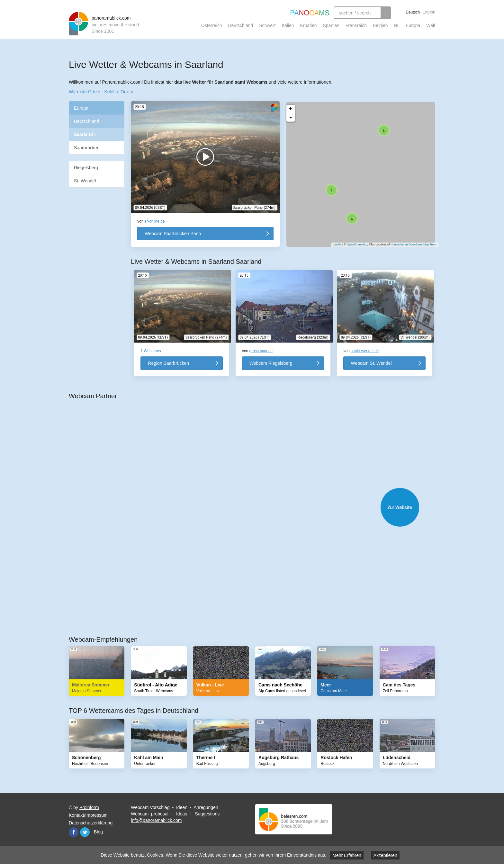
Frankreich (356, 25)
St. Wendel (85, 181)
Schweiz (267, 25)
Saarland (85, 135)
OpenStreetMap (354, 244)
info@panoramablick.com (156, 820)
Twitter (85, 832)
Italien (288, 25)
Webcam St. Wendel (371, 363)
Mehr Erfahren (347, 855)
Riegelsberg (86, 168)
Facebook (74, 832)
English (429, 12)
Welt (431, 25)
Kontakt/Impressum (88, 815)
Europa (413, 25)
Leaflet (334, 244)
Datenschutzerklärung (91, 823)
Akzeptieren (385, 855)
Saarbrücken (87, 148)
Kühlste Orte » (119, 92)
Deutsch (413, 12)
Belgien (380, 25)
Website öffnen (258, 507)
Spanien (331, 25)
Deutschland (240, 25)
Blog (98, 832)
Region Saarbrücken (168, 363)
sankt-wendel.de (365, 351)
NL (397, 25)
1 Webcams (151, 351)
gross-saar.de (261, 351)
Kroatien (308, 25)
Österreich (212, 25)
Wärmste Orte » (85, 92)
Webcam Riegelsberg (271, 363)
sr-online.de (155, 221)
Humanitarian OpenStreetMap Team (410, 244)
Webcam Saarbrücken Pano (173, 234)
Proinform (89, 807)
